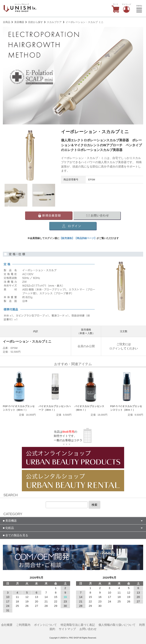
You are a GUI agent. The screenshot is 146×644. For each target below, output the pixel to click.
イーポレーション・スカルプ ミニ (85, 22)
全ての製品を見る (16, 535)
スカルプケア (54, 22)
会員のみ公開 (86, 346)
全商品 (7, 22)
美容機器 (19, 22)
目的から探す (36, 22)
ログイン (115, 348)
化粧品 (9, 528)
